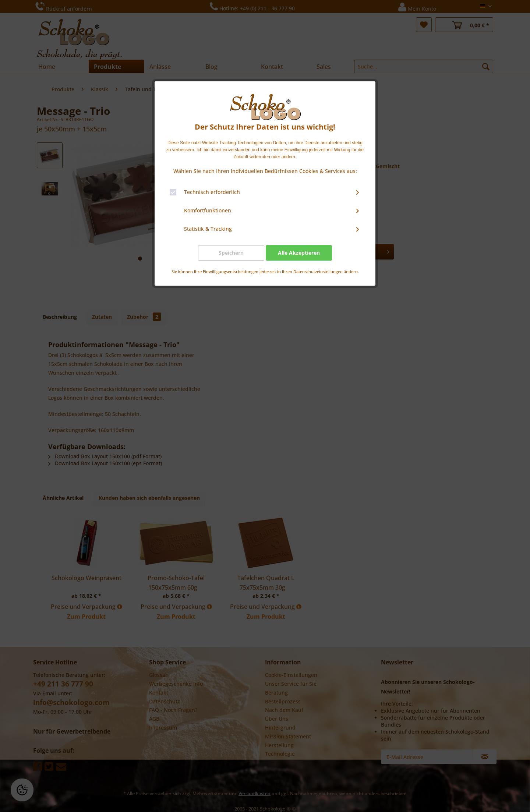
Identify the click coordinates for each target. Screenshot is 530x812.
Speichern (231, 253)
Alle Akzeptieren (299, 253)
